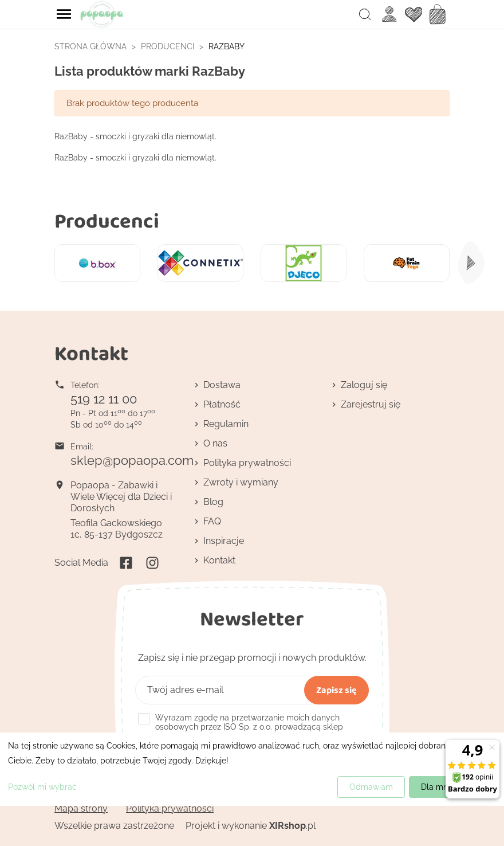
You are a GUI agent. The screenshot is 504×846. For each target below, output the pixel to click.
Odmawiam (371, 787)
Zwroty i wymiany (241, 482)
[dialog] (252, 769)
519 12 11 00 (104, 399)
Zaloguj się (364, 385)
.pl (292, 826)
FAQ (212, 521)
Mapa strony (81, 808)
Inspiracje (224, 541)
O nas (215, 443)
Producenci (107, 220)
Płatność (222, 404)
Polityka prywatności (247, 463)
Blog (213, 502)
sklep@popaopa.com (132, 460)
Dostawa (222, 385)
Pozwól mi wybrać (42, 787)
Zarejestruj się (371, 404)
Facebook (126, 563)
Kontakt (219, 560)
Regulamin (226, 424)
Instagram (152, 563)
